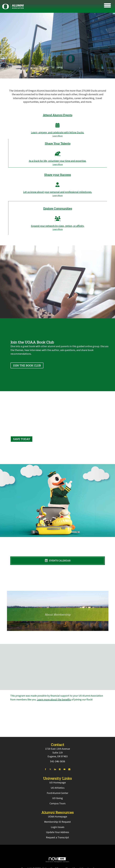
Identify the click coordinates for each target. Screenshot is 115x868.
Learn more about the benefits (54, 700)
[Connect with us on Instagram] (60, 769)
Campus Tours (57, 804)
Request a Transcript (57, 838)
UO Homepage (57, 783)
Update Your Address (57, 832)
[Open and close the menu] (66, 6)
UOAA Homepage (57, 817)
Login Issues (58, 827)
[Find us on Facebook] (46, 769)
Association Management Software (57, 860)
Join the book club (27, 365)
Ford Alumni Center (57, 793)
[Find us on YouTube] (64, 769)
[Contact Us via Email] (69, 769)
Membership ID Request (57, 822)
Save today (22, 439)
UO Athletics (58, 788)
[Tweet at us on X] (50, 769)
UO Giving (57, 798)
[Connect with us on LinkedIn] (55, 769)
